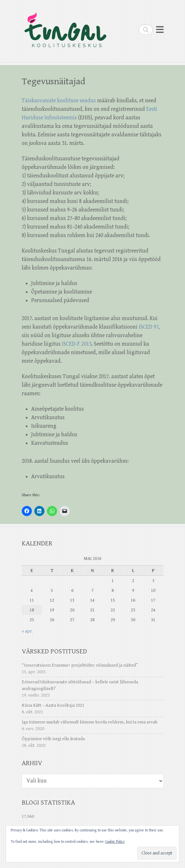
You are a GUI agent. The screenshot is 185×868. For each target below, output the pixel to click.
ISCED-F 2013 (77, 344)
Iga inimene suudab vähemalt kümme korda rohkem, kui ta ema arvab (90, 722)
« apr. (27, 631)
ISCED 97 (149, 327)
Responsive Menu (160, 30)
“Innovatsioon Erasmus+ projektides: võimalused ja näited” (80, 665)
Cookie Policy (115, 842)
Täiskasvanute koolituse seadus (59, 101)
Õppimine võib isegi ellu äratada (53, 739)
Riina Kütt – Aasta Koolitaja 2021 (53, 705)
